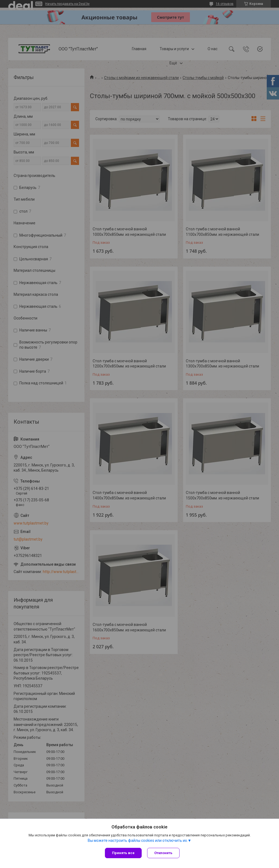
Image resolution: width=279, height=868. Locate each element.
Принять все (123, 853)
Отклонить (163, 853)
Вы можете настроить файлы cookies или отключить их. (138, 840)
